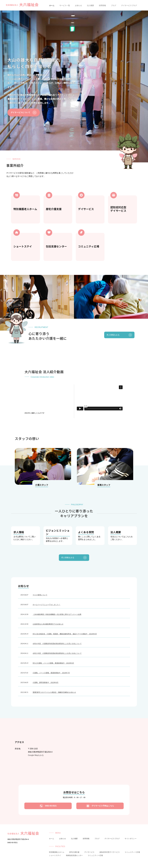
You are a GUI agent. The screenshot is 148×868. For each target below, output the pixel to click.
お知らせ (63, 839)
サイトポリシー (131, 839)
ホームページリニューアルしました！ (46, 605)
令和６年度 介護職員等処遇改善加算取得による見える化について (57, 644)
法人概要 (74, 839)
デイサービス (89, 852)
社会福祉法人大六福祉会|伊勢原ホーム (22, 5)
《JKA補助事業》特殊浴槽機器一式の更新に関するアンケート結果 (57, 614)
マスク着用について (40, 595)
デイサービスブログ (112, 839)
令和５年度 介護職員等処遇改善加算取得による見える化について (57, 653)
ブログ (97, 839)
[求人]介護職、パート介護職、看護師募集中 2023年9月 (53, 663)
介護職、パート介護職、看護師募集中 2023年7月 (51, 673)
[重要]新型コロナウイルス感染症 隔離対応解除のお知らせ (54, 692)
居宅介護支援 (74, 852)
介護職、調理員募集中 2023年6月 (46, 682)
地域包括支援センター (74, 855)
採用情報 (86, 839)
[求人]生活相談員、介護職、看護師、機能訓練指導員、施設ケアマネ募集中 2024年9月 (65, 634)
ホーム (52, 839)
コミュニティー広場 (132, 852)
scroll (74, 157)
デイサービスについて (24, 113)
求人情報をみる (119, 335)
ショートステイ (55, 855)
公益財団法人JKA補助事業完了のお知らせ (48, 624)
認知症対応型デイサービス (110, 852)
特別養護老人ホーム (57, 852)
